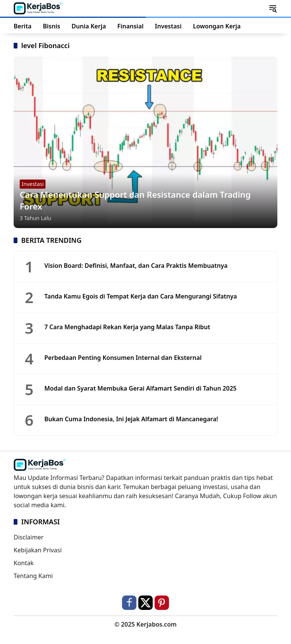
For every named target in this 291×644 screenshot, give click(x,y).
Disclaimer (29, 537)
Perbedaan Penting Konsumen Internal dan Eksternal (123, 358)
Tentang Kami (33, 576)
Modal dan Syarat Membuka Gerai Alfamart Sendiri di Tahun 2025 (140, 388)
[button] (273, 8)
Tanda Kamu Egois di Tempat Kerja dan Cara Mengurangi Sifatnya (141, 296)
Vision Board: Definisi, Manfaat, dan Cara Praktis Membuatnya (136, 266)
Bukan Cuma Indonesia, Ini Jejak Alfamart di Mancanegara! (131, 419)
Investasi (33, 184)
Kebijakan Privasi (38, 550)
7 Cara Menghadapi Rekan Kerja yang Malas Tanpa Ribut (127, 327)
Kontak (24, 563)
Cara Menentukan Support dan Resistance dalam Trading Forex (135, 200)
